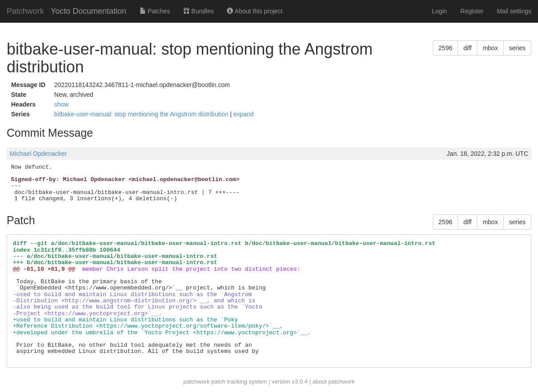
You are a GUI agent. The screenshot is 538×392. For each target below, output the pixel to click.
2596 (445, 48)
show (61, 104)
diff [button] (467, 48)
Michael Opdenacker (38, 154)
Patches (155, 11)
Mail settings (514, 11)
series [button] (517, 48)
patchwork (196, 382)
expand (244, 114)
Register (472, 11)
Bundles (198, 11)
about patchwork (334, 382)
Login (439, 11)
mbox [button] (490, 48)
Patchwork (25, 11)
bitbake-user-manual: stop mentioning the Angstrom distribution (142, 114)
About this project (255, 11)
